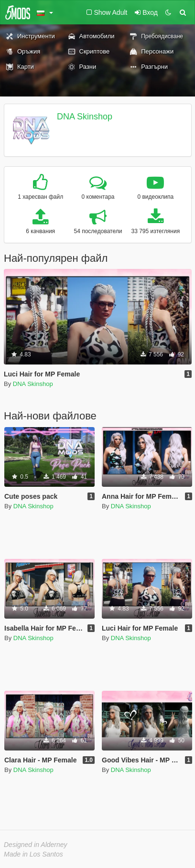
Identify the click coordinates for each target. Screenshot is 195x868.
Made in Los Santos (33, 854)
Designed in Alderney (36, 845)
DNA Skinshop (85, 117)
